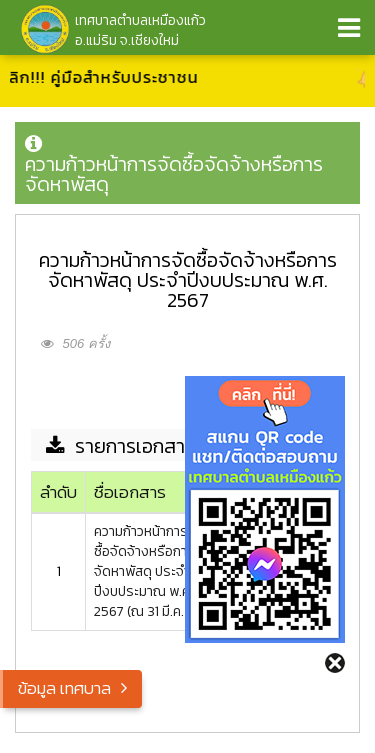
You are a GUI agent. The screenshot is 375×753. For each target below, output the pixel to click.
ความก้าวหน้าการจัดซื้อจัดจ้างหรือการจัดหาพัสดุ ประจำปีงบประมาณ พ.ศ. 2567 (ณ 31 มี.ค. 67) (150, 571)
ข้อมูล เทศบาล (64, 688)
